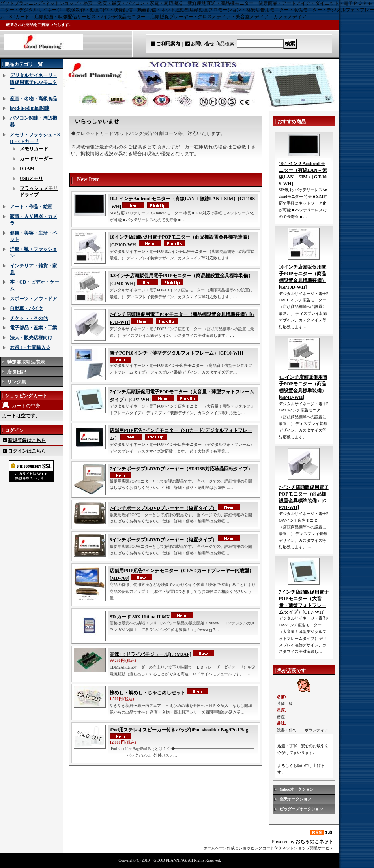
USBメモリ (31, 178)
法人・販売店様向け (31, 338)
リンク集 (17, 382)
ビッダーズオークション (301, 809)
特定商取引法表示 (26, 362)
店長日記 (17, 372)
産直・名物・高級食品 (34, 99)
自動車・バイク (26, 308)
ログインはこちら (27, 451)
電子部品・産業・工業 (34, 328)
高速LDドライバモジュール (151, 654)
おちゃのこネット (314, 842)
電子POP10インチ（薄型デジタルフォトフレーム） (176, 353)
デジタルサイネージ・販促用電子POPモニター (34, 82)
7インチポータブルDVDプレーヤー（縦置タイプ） (163, 508)
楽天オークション (295, 799)
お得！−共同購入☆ (30, 348)
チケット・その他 (29, 318)
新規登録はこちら (27, 440)
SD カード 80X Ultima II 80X (140, 617)
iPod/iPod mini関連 (30, 108)
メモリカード (34, 149)
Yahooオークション (297, 789)
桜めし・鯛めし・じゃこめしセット (148, 693)
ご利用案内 (168, 44)
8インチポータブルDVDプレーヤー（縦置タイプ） (163, 540)
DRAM (27, 169)
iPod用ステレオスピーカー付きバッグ (180, 730)
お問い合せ (202, 44)
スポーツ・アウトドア (34, 299)
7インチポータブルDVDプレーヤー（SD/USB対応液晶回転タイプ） (181, 469)
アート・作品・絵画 (31, 207)
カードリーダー (36, 159)
